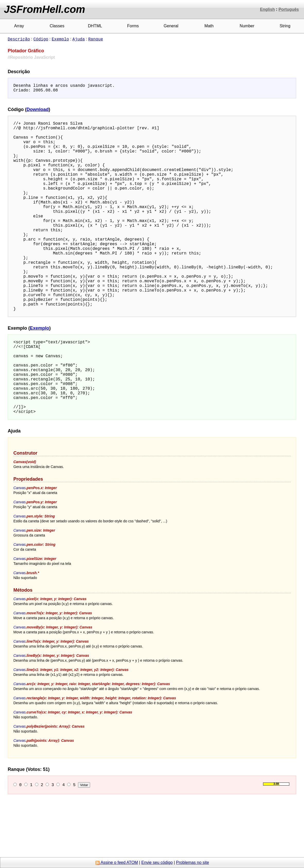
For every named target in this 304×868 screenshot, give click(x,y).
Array (19, 26)
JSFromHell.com (45, 9)
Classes (57, 26)
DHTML (95, 26)
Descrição (19, 39)
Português (289, 9)
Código (41, 39)
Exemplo (60, 39)
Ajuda (79, 39)
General (171, 26)
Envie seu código (157, 862)
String (285, 26)
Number (247, 26)
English (267, 9)
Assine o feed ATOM (117, 862)
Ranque (96, 39)
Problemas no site (193, 862)
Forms (133, 26)
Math (209, 26)
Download (38, 112)
